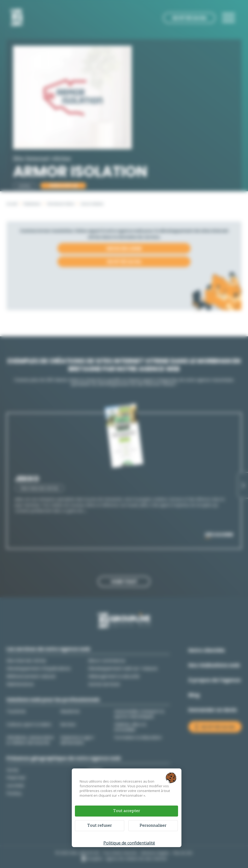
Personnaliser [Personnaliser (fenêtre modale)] (153, 826)
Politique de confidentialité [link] (129, 843)
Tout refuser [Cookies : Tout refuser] (100, 826)
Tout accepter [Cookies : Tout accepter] (127, 811)
